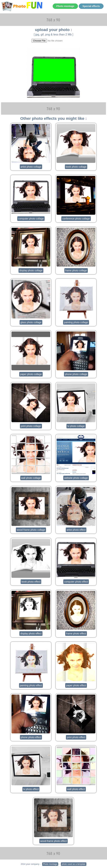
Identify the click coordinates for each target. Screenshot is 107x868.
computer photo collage (31, 219)
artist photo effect (76, 530)
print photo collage (31, 426)
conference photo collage (76, 219)
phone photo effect (31, 737)
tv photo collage (76, 426)
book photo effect (31, 582)
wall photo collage (31, 478)
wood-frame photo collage (31, 530)
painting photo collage (76, 322)
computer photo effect (76, 582)
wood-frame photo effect (53, 841)
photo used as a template (74, 864)
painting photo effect (31, 685)
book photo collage (76, 167)
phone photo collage (76, 374)
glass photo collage (31, 322)
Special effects (91, 6)
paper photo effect (76, 685)
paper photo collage (31, 374)
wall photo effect (76, 789)
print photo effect (76, 737)
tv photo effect (31, 789)
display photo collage (31, 270)
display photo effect (31, 634)
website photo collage (76, 478)
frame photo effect (76, 634)
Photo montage (65, 6)
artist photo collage (31, 167)
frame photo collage (76, 270)
